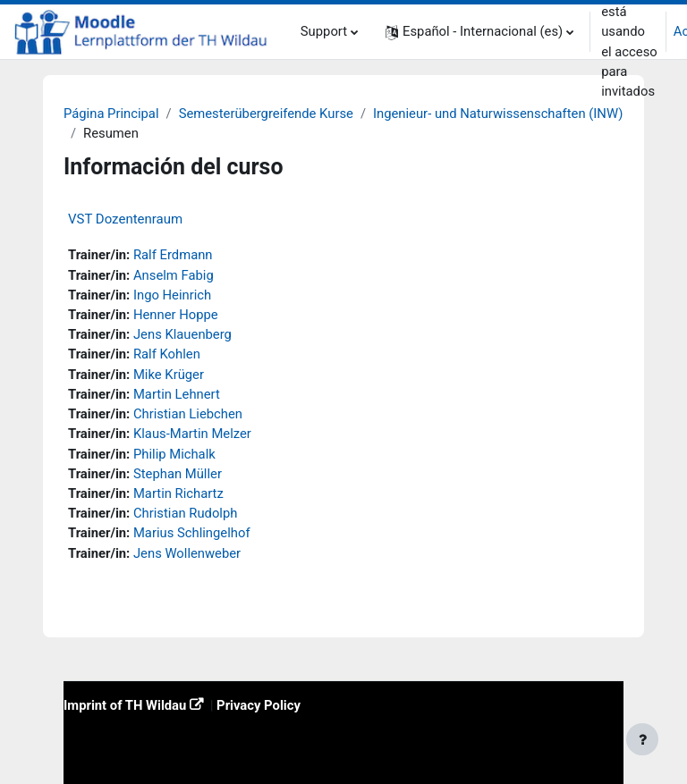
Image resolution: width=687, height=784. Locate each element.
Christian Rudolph (185, 513)
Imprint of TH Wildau (125, 705)
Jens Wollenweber (187, 553)
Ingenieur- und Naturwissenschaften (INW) (498, 114)
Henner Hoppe (176, 315)
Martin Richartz (178, 493)
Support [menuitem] (324, 31)
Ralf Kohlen (167, 354)
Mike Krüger (169, 375)
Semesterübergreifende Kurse (266, 114)
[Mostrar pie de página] (642, 739)
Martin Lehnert (177, 394)
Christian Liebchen (188, 414)
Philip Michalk (174, 454)
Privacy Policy (259, 705)
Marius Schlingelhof (192, 533)
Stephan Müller (178, 474)
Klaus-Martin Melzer (192, 434)
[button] (479, 32)
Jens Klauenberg (182, 334)
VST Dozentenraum (125, 219)
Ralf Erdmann (173, 255)
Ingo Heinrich (172, 295)
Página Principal (111, 114)
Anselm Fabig (174, 275)
